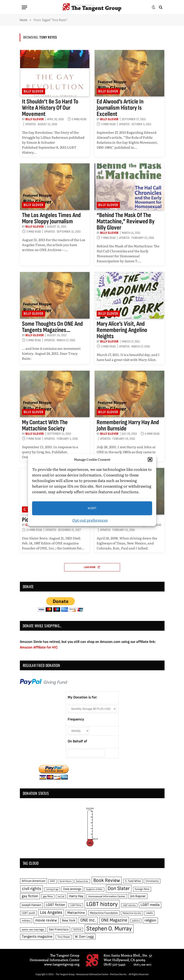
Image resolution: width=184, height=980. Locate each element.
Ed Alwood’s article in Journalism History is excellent (120, 108)
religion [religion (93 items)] (150, 920)
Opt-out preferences (90, 520)
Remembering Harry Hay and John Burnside (128, 425)
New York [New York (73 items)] (69, 920)
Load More (92, 567)
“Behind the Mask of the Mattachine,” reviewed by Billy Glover (126, 221)
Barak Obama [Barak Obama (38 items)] (66, 881)
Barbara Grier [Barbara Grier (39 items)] (82, 881)
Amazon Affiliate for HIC (39, 647)
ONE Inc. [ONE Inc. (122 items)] (88, 920)
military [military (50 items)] (26, 921)
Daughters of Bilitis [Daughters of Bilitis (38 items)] (94, 889)
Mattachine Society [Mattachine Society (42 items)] (132, 913)
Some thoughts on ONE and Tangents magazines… (52, 327)
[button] (150, 459)
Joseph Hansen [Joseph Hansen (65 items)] (31, 905)
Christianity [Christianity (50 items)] (152, 881)
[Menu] (24, 7)
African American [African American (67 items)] (34, 881)
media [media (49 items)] (149, 913)
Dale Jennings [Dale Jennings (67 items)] (72, 889)
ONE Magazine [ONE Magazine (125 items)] (114, 920)
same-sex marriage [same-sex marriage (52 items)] (33, 930)
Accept (92, 508)
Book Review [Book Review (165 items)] (107, 880)
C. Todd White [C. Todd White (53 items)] (133, 881)
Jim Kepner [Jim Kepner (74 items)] (138, 896)
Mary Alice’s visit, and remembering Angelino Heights (122, 330)
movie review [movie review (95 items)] (46, 920)
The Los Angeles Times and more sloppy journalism (51, 218)
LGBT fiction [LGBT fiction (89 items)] (56, 905)
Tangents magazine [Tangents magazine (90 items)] (37, 937)
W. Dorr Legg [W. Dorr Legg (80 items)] (84, 937)
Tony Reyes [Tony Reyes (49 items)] (64, 937)
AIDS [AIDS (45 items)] (53, 881)
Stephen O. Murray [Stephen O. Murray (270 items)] (109, 929)
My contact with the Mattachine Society (45, 425)
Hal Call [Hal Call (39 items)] (61, 897)
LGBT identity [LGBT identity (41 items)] (129, 905)
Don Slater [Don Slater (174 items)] (119, 888)
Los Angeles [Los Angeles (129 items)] (51, 913)
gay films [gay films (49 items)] (48, 896)
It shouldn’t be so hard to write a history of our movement (50, 108)
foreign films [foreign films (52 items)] (142, 889)
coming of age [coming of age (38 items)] (52, 889)
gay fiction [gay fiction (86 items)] (30, 896)
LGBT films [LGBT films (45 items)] (76, 905)
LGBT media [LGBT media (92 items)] (150, 905)
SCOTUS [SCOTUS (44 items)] (77, 930)
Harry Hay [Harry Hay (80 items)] (76, 896)
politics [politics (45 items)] (136, 921)
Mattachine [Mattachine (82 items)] (76, 913)
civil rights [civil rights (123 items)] (32, 889)
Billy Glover (34, 91)
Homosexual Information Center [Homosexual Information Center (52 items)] (107, 896)
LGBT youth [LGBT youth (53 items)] (28, 913)
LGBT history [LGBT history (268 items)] (102, 904)
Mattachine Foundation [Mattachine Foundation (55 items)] (104, 913)
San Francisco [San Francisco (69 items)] (59, 929)
